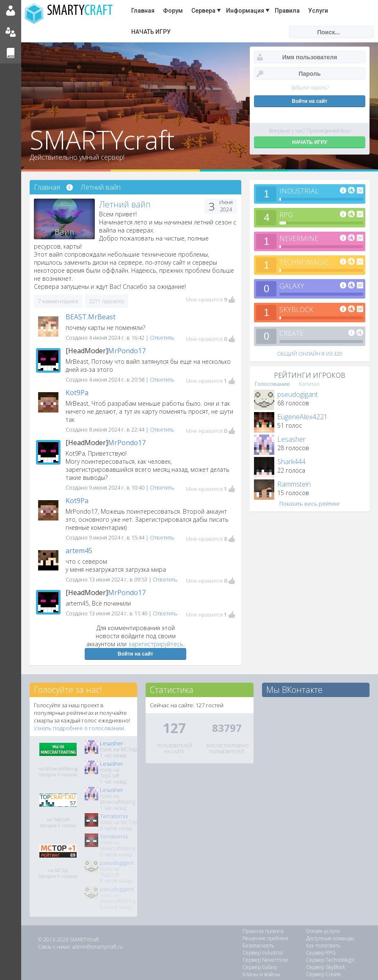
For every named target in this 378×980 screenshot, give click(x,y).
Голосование (272, 384)
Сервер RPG (321, 953)
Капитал (309, 384)
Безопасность (258, 945)
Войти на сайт (135, 654)
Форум (173, 11)
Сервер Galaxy (260, 967)
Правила (287, 11)
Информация (245, 11)
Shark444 (291, 462)
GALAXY (292, 286)
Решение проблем (265, 938)
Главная (143, 11)
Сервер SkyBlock (326, 967)
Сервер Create (324, 974)
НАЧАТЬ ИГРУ (151, 32)
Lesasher (291, 439)
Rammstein (294, 484)
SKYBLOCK (296, 310)
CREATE (291, 333)
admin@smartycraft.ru (98, 947)
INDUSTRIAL (299, 191)
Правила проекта (263, 931)
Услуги (318, 11)
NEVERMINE (299, 238)
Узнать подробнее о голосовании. (80, 728)
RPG (286, 215)
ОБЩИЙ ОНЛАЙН (310, 354)
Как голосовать (323, 945)
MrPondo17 (127, 351)
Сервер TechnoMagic (330, 960)
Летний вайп (101, 187)
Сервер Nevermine (265, 960)
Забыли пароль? (310, 87)
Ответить (162, 338)
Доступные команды (330, 938)
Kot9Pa (77, 393)
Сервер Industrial (263, 953)
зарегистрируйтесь (156, 644)
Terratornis (114, 816)
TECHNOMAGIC (304, 262)
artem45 (79, 551)
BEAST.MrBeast (91, 317)
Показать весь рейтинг (310, 504)
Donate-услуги (323, 931)
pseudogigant (298, 394)
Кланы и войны (261, 974)
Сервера (203, 11)
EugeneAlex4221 (302, 417)
